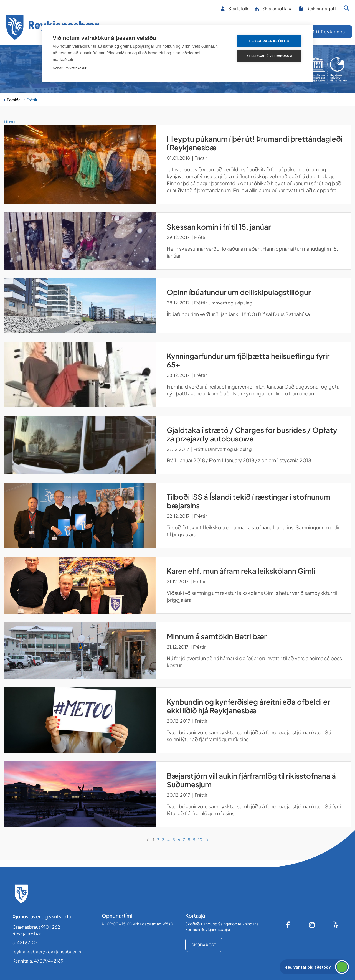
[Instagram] (312, 925)
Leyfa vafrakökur (269, 41)
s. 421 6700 (25, 942)
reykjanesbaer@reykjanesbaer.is (47, 952)
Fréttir (32, 100)
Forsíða (14, 100)
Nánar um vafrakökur (69, 68)
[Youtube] (336, 925)
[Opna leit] (346, 8)
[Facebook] (288, 925)
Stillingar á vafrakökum (269, 56)
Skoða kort (204, 945)
